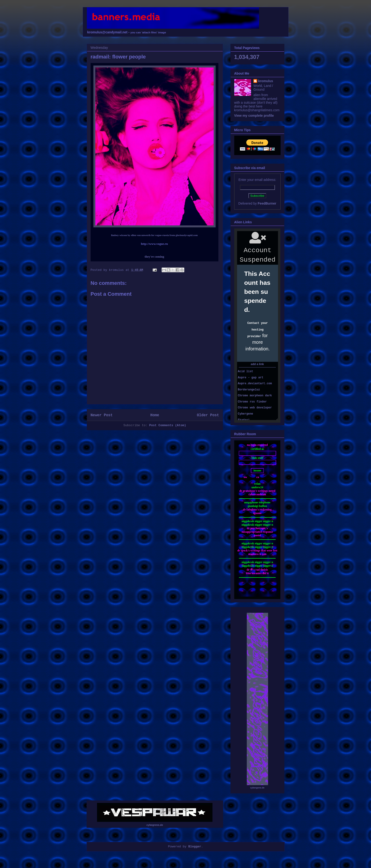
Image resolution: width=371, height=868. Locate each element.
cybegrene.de (155, 825)
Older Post (208, 415)
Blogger (195, 847)
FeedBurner (267, 203)
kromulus (266, 81)
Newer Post (102, 415)
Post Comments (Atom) (168, 425)
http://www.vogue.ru (154, 244)
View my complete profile (254, 116)
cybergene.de (257, 788)
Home (155, 415)
